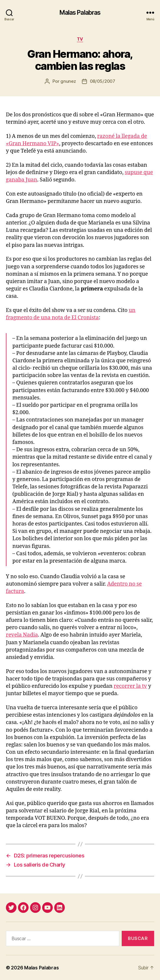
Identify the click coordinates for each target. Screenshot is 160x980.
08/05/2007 (103, 81)
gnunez (68, 81)
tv (80, 39)
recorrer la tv (130, 686)
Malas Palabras (80, 13)
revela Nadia (22, 635)
